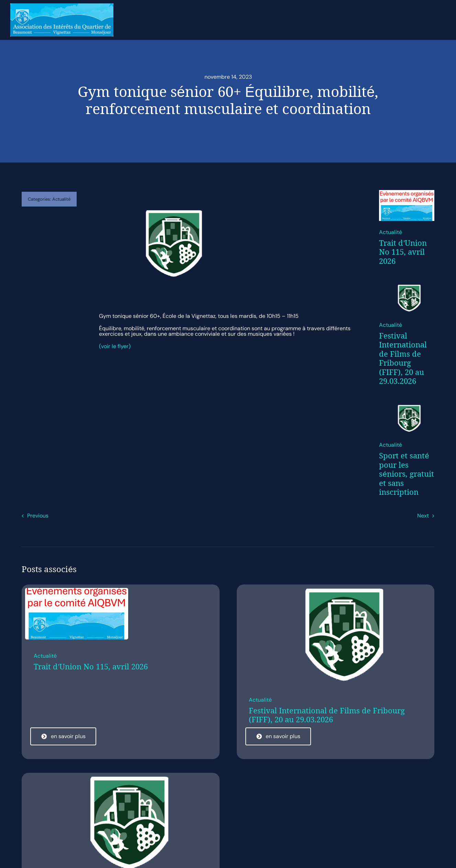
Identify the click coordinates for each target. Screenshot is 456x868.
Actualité (61, 199)
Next (423, 516)
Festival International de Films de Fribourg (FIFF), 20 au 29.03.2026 (403, 358)
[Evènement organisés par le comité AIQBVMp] (407, 193)
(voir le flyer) (115, 346)
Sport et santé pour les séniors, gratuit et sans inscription (406, 474)
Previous (38, 516)
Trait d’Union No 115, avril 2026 (403, 252)
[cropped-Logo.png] (407, 285)
